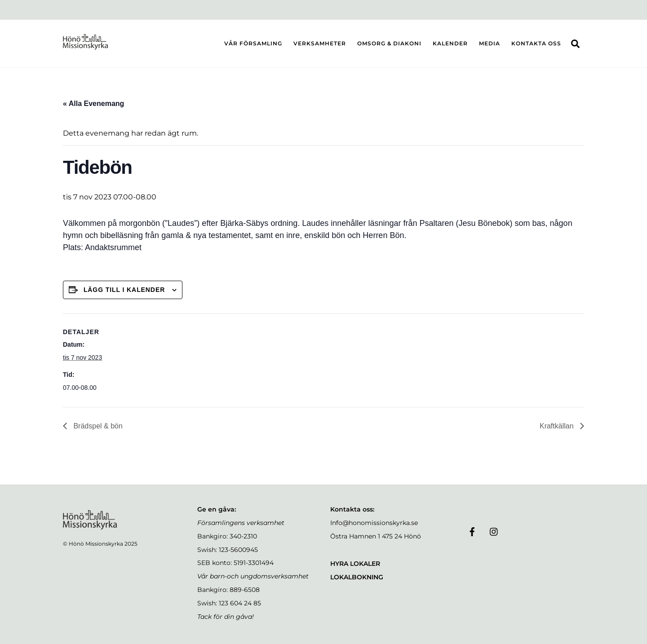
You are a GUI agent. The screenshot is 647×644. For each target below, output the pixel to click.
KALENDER (450, 43)
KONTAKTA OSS (536, 43)
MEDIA (490, 43)
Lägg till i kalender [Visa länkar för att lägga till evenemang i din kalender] (124, 290)
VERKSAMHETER (320, 43)
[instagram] (494, 531)
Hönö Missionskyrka (96, 544)
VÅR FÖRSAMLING (253, 43)
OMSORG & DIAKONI (389, 43)
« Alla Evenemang (93, 104)
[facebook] (472, 531)
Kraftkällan (558, 426)
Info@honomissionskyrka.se (374, 523)
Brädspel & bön (97, 426)
